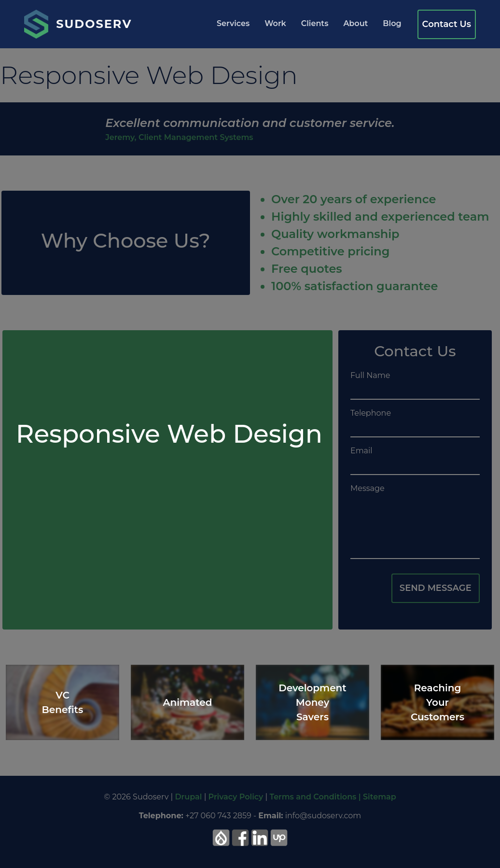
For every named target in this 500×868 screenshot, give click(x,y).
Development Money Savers (312, 702)
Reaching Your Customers (437, 702)
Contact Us (447, 24)
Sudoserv (94, 24)
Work (275, 23)
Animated (188, 702)
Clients (315, 23)
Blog (392, 23)
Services (233, 23)
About (355, 23)
